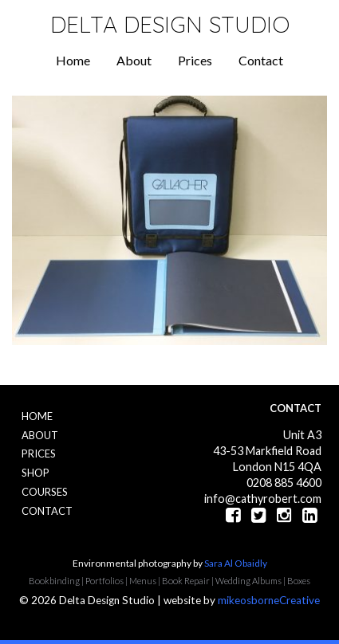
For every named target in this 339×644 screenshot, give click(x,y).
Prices (195, 60)
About (134, 60)
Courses (45, 492)
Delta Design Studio (170, 24)
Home (73, 60)
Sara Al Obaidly (236, 563)
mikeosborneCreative (269, 600)
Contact (261, 60)
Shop (35, 473)
